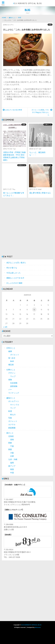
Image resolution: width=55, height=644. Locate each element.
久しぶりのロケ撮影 (14, 283)
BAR (12, 361)
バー (10, 390)
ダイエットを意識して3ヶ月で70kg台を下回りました (42, 112)
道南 (12, 440)
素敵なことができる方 (15, 278)
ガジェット (13, 421)
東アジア (12, 466)
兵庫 (12, 456)
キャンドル (15, 405)
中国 (12, 473)
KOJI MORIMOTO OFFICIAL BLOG (28, 3)
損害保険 (14, 386)
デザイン (12, 373)
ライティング (14, 393)
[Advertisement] (28, 226)
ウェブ (13, 376)
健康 (24, 125)
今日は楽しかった (14, 273)
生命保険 (14, 383)
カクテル (12, 424)
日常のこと (22, 165)
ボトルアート (14, 401)
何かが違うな (12, 268)
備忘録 (11, 365)
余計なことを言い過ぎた (16, 263)
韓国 (12, 469)
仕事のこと (48, 125)
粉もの (13, 415)
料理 (50, 25)
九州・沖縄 (13, 459)
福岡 (12, 463)
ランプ (13, 408)
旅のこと (10, 433)
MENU (3, 3)
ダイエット (15, 355)
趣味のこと (11, 398)
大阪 (12, 453)
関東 (10, 443)
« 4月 (5, 327)
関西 (10, 449)
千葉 (12, 446)
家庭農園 (12, 428)
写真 (10, 418)
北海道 (11, 436)
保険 (10, 380)
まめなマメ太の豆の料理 (12, 110)
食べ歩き (12, 358)
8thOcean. (38, 627)
